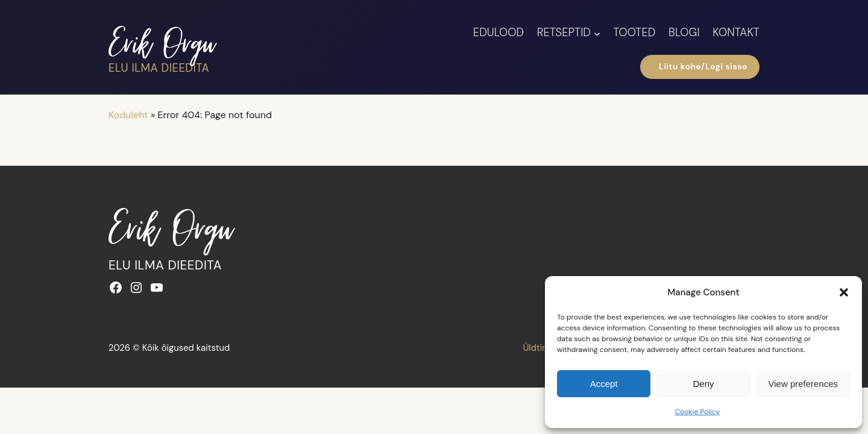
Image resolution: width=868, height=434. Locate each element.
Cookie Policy (698, 412)
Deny (703, 384)
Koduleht (128, 115)
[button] (844, 292)
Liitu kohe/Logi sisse (700, 67)
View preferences (804, 384)
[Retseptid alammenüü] (597, 33)
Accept (604, 384)
